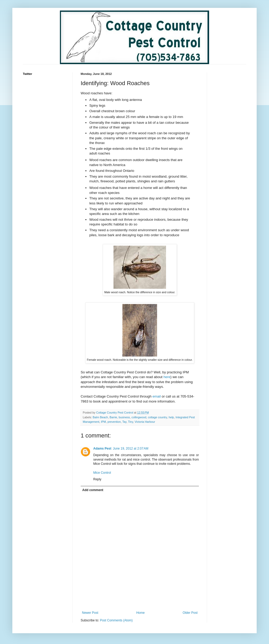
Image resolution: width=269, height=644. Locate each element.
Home (141, 613)
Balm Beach (100, 417)
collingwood (139, 417)
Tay (124, 422)
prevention (114, 422)
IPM (103, 422)
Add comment (93, 490)
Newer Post (90, 613)
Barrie (113, 417)
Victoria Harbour (145, 422)
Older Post (190, 613)
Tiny (130, 422)
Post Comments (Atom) (116, 620)
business (124, 417)
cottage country (157, 417)
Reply (97, 479)
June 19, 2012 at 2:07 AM (131, 449)
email (157, 396)
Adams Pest (102, 449)
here (167, 377)
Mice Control (102, 473)
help (171, 417)
